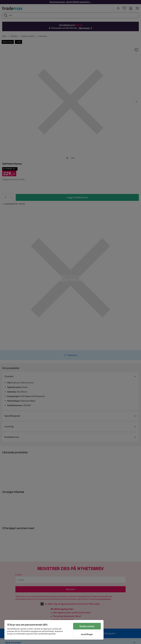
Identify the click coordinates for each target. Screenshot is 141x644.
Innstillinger (87, 634)
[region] (54, 630)
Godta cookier (87, 626)
